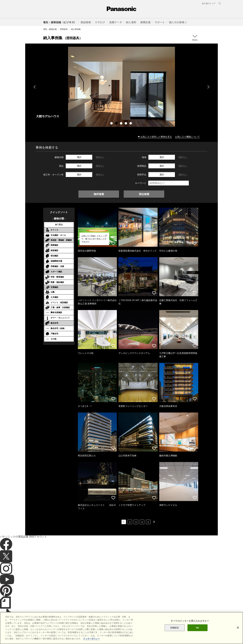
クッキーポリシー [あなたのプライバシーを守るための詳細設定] (91, 639)
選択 (79, 157)
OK (198, 628)
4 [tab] (126, 124)
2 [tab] (117, 124)
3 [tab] (121, 124)
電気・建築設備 (50, 29)
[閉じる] (238, 628)
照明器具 (64, 29)
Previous (35, 87)
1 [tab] (112, 124)
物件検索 (99, 194)
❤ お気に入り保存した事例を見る (155, 137)
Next (208, 87)
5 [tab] (131, 124)
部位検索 (144, 194)
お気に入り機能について (187, 137)
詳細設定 (175, 628)
